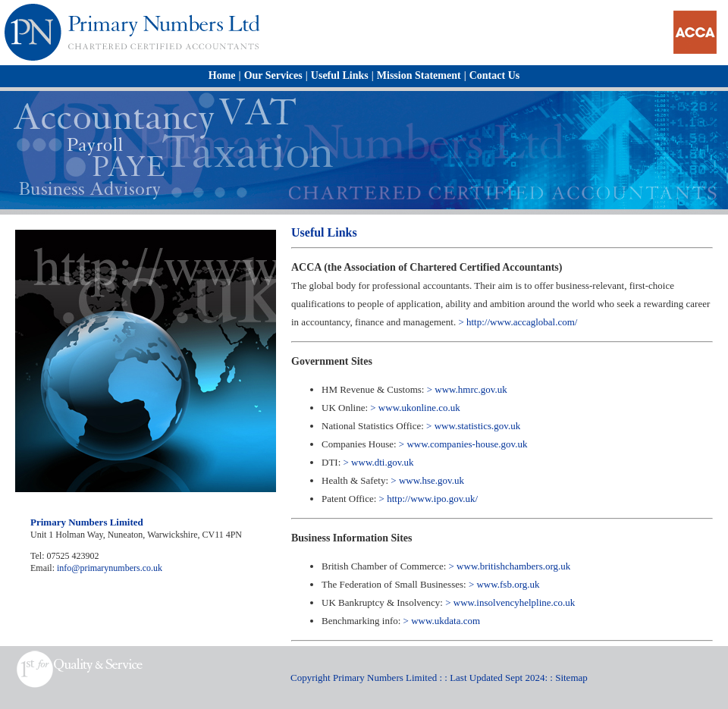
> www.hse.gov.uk (426, 480)
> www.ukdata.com (442, 621)
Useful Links (340, 75)
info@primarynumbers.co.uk (110, 568)
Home (222, 75)
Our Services (273, 75)
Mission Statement (419, 75)
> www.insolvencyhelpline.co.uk (510, 602)
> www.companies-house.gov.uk (463, 444)
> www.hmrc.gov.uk (467, 389)
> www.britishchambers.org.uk (510, 566)
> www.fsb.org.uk (504, 584)
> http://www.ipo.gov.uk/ (429, 499)
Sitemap (571, 678)
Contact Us (495, 75)
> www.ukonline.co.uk (415, 408)
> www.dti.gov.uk (379, 462)
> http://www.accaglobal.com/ (518, 322)
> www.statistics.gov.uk (473, 426)
